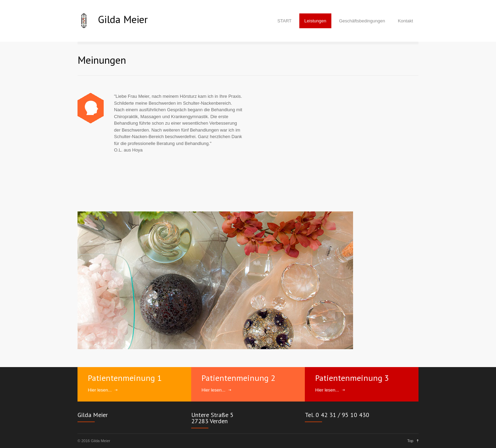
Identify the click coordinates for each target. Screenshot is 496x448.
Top (410, 441)
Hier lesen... (100, 390)
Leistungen (316, 21)
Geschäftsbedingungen (362, 21)
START (284, 21)
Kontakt (405, 21)
